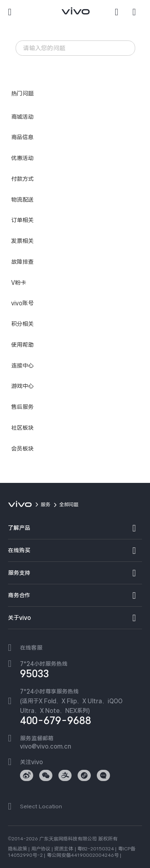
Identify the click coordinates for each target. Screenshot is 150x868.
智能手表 (32, 65)
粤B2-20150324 (96, 849)
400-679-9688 (56, 721)
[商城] (137, 12)
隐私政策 (18, 849)
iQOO (29, 76)
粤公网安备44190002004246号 (83, 855)
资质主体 (64, 849)
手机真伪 (56, 76)
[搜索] (120, 12)
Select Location (41, 806)
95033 (34, 674)
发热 (57, 65)
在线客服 (31, 648)
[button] (13, 12)
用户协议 (41, 849)
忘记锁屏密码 (87, 65)
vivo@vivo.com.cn (46, 746)
